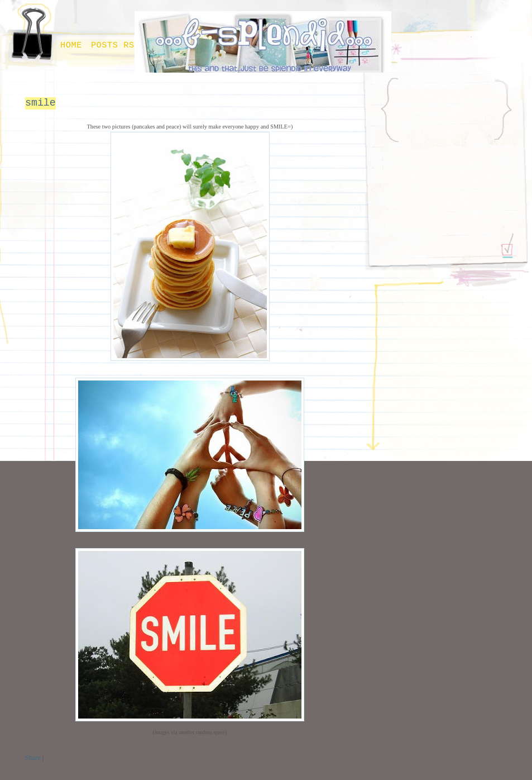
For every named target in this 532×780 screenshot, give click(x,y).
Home (71, 45)
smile (40, 103)
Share (33, 758)
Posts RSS (116, 45)
